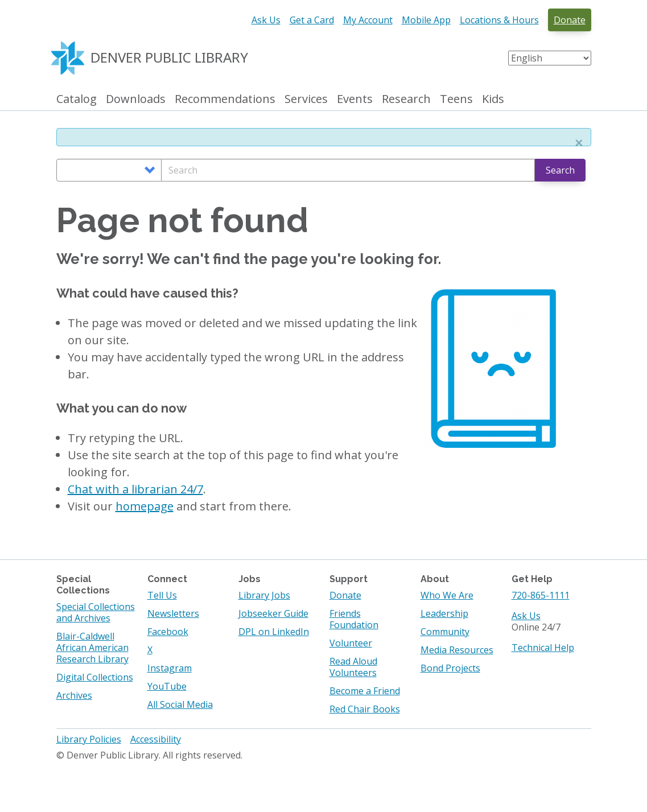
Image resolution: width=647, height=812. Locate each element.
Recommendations (225, 99)
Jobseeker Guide (273, 613)
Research (406, 99)
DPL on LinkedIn (274, 632)
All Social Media (180, 704)
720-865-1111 (541, 595)
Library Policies (89, 739)
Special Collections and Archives (96, 612)
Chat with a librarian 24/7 (135, 489)
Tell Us (162, 595)
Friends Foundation (354, 619)
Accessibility (156, 739)
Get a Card (312, 20)
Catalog (77, 99)
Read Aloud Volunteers (353, 667)
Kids (493, 99)
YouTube (167, 686)
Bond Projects (450, 668)
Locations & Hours (499, 20)
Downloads (136, 99)
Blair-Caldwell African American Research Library (92, 648)
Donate (570, 20)
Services (306, 99)
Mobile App (426, 20)
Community (445, 632)
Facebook (168, 632)
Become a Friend (365, 691)
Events (355, 99)
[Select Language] (550, 58)
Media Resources (457, 650)
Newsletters (173, 613)
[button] (579, 143)
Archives (74, 695)
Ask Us (266, 20)
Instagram (170, 668)
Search (560, 170)
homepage (145, 506)
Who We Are (447, 595)
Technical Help (543, 648)
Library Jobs (264, 595)
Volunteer (351, 643)
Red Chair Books (365, 709)
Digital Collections (95, 677)
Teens (456, 99)
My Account (368, 20)
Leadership (444, 613)
